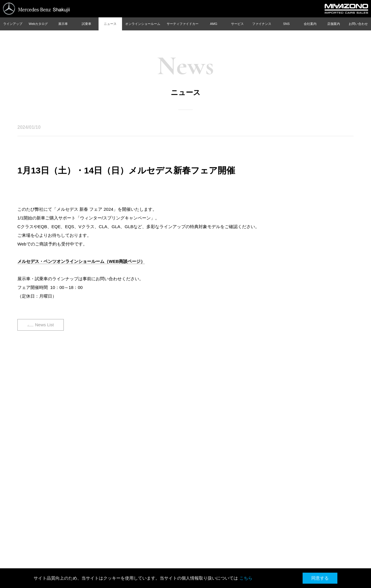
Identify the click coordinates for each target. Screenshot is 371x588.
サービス (237, 24)
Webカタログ (38, 24)
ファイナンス (262, 24)
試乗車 (87, 24)
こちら (246, 578)
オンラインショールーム (143, 24)
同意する (320, 578)
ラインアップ (13, 24)
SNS (287, 24)
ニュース (110, 24)
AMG (213, 24)
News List (44, 325)
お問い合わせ (358, 24)
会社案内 (310, 24)
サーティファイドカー (183, 24)
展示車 (63, 24)
